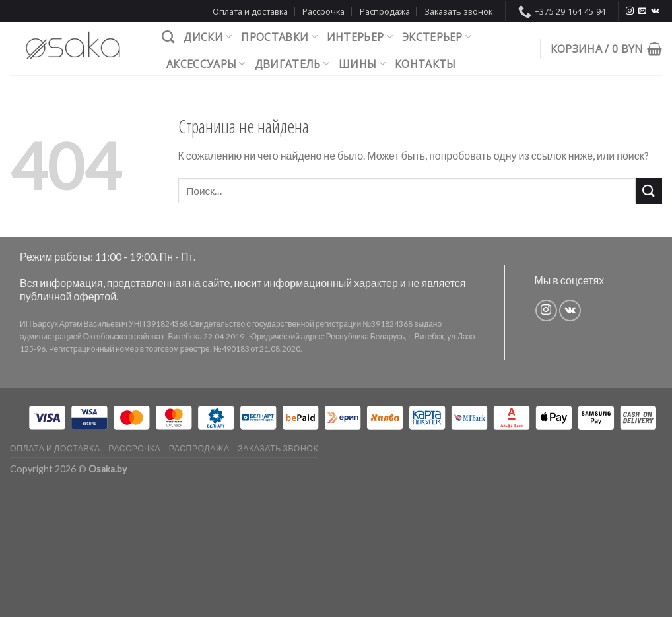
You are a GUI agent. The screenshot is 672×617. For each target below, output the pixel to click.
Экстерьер (437, 37)
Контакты (425, 64)
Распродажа (385, 11)
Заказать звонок (458, 11)
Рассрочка (323, 11)
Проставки (279, 37)
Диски (208, 37)
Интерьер (360, 37)
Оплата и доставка (250, 11)
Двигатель (292, 64)
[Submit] (649, 190)
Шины (362, 64)
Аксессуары (206, 64)
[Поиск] (168, 37)
